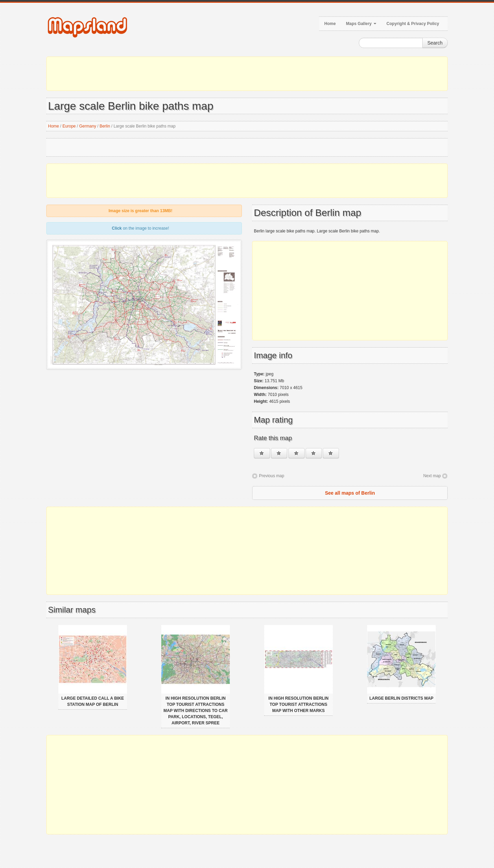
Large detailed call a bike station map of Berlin (93, 701)
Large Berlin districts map (402, 698)
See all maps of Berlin (350, 493)
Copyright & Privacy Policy (413, 24)
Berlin (105, 126)
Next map (432, 476)
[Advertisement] (247, 74)
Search (435, 43)
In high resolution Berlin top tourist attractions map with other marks (298, 704)
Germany (88, 126)
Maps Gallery (361, 24)
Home (330, 24)
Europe (69, 126)
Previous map (272, 476)
